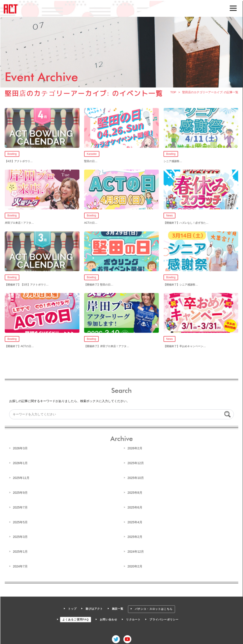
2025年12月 (136, 462)
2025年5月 (21, 521)
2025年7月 (21, 506)
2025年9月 (21, 492)
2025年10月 (136, 477)
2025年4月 (135, 521)
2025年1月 (21, 550)
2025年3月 (21, 536)
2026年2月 (135, 448)
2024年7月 (21, 565)
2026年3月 (21, 448)
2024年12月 (136, 550)
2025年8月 (135, 492)
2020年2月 (135, 565)
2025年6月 (135, 506)
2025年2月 (135, 536)
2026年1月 (21, 462)
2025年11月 (22, 477)
